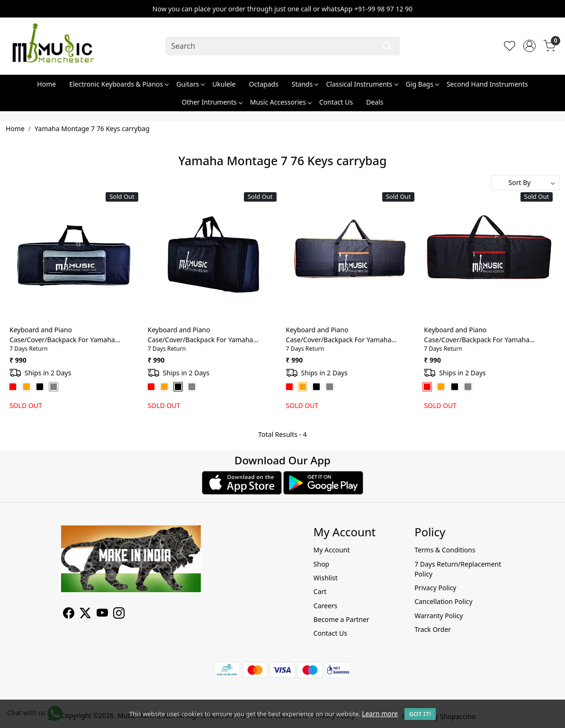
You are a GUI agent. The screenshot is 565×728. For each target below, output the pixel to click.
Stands (305, 84)
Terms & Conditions (445, 550)
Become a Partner (341, 619)
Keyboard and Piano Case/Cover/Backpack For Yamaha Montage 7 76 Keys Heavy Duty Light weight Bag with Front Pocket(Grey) (66, 335)
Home (46, 84)
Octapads (264, 84)
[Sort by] (525, 183)
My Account (332, 550)
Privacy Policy (435, 588)
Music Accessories (281, 102)
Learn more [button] (380, 714)
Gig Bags (422, 84)
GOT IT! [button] (420, 714)
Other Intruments (212, 102)
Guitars (190, 84)
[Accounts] (529, 46)
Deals (375, 102)
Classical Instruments (362, 84)
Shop (321, 564)
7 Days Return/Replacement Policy (458, 569)
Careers (325, 606)
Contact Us (336, 102)
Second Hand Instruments (487, 84)
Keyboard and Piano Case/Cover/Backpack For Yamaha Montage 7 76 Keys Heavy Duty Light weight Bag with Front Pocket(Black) (205, 335)
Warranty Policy (439, 616)
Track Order (433, 629)
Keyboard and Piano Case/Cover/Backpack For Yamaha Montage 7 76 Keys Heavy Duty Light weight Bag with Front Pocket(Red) (481, 335)
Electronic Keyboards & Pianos (119, 84)
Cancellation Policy (444, 601)
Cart (320, 591)
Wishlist (326, 578)
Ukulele (224, 84)
